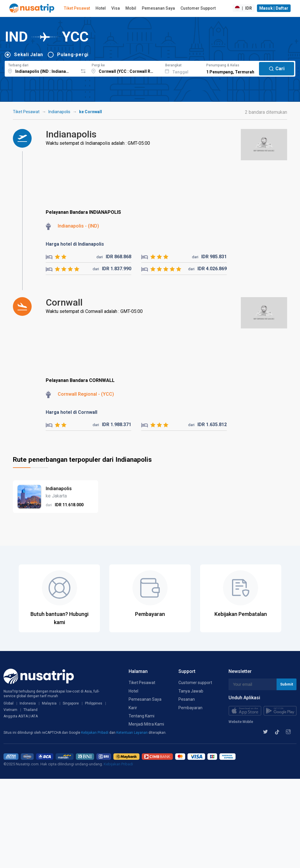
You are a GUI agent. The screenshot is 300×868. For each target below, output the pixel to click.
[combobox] (41, 68)
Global (8, 703)
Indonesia (28, 703)
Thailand (30, 710)
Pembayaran (190, 708)
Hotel (101, 8)
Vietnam (10, 710)
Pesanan (187, 699)
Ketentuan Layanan (132, 733)
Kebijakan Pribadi (95, 733)
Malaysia (49, 703)
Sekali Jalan (29, 55)
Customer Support (198, 8)
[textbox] (41, 68)
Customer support (195, 683)
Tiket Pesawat (77, 8)
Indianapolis (59, 112)
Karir (133, 708)
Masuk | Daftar (274, 8)
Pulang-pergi (73, 55)
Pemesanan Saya (158, 8)
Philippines (94, 703)
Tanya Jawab (191, 691)
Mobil (131, 8)
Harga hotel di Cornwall (71, 412)
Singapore (71, 703)
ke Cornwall (91, 112)
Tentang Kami (142, 716)
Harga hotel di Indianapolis (75, 244)
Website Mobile (241, 722)
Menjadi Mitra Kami (146, 724)
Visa (116, 8)
